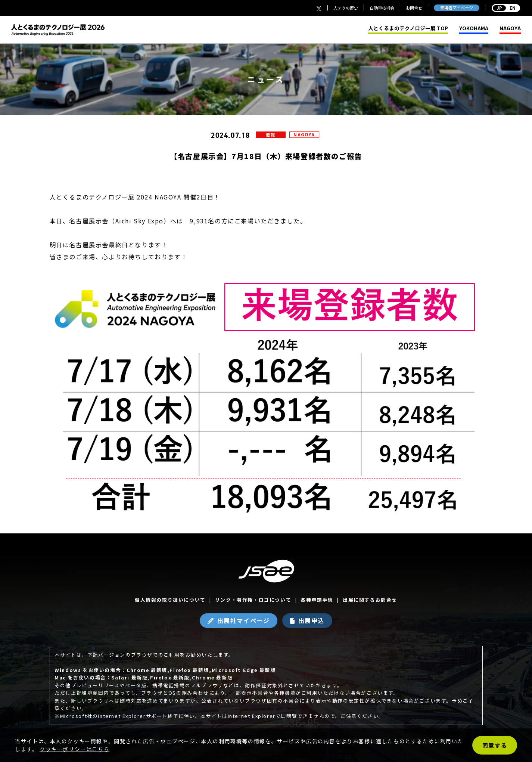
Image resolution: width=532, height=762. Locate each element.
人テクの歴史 (346, 8)
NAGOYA (510, 28)
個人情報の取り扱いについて (170, 600)
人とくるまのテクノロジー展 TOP (408, 28)
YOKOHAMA (474, 28)
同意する (495, 745)
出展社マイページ (244, 620)
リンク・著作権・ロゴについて (253, 600)
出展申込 (311, 620)
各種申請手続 (317, 600)
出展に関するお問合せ (370, 600)
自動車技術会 (382, 8)
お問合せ (414, 8)
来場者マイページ (457, 7)
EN (506, 8)
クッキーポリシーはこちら (74, 749)
